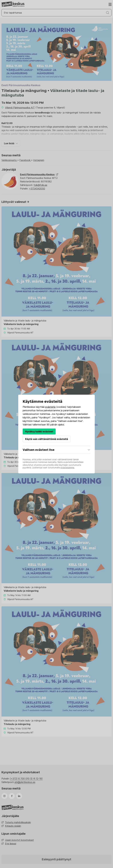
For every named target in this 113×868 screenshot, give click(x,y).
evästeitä (50, 407)
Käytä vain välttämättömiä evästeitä (47, 439)
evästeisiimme (67, 468)
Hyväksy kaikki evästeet (39, 431)
